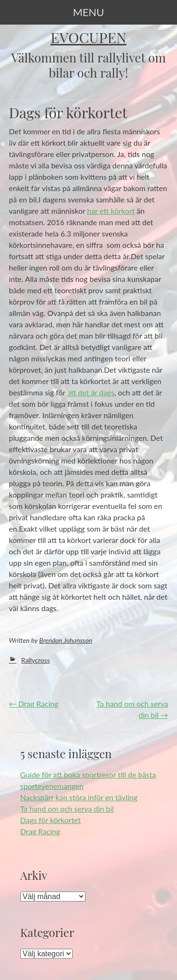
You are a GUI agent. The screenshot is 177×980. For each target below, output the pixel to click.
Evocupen (88, 37)
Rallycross (36, 660)
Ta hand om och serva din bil (67, 809)
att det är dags (91, 392)
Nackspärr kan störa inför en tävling (79, 797)
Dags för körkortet (51, 820)
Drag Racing (34, 704)
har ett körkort (111, 211)
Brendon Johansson (66, 640)
